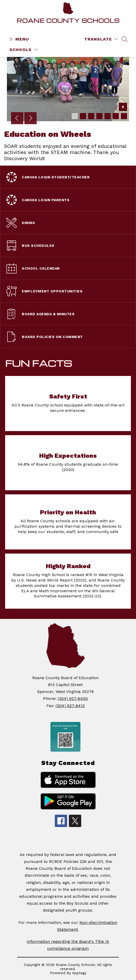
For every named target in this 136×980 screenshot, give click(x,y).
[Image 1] (75, 116)
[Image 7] (124, 116)
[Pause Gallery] (123, 107)
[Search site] (125, 39)
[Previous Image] (17, 119)
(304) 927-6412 (70, 706)
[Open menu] (19, 39)
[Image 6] (116, 116)
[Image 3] (91, 116)
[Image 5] (108, 116)
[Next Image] (30, 119)
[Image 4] (99, 116)
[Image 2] (83, 116)
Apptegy (79, 973)
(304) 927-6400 (73, 698)
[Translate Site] (101, 39)
